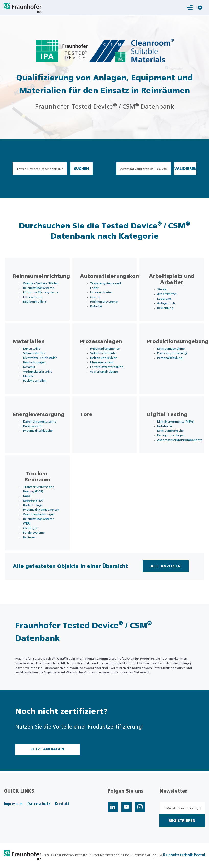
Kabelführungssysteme (40, 422)
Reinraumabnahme (171, 349)
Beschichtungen (34, 362)
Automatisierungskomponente (122, 276)
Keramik (29, 367)
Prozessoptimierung (172, 353)
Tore (86, 415)
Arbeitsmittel (167, 294)
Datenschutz (39, 804)
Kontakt (62, 804)
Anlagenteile (166, 303)
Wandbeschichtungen (39, 514)
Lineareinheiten (101, 292)
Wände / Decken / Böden (41, 283)
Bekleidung (165, 308)
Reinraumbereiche (170, 431)
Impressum (13, 804)
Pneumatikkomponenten (41, 510)
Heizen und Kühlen (104, 358)
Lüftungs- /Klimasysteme (41, 292)
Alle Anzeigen (166, 566)
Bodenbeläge (33, 505)
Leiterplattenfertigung (107, 367)
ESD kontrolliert (35, 302)
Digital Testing (167, 415)
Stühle (162, 289)
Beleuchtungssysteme (39, 288)
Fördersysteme (34, 533)
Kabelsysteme (33, 426)
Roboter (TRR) (33, 501)
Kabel (27, 496)
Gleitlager (30, 528)
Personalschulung (170, 358)
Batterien (30, 537)
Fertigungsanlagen (171, 435)
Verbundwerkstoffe (38, 372)
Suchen (81, 169)
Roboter (96, 306)
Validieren (185, 169)
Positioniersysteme (104, 302)
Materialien (29, 342)
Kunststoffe (32, 349)
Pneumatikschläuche (38, 431)
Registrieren (182, 821)
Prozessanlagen (101, 342)
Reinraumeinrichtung (41, 276)
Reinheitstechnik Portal (184, 855)
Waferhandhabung (104, 372)
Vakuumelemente (103, 353)
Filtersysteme (33, 297)
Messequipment (102, 362)
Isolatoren (165, 426)
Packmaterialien (35, 381)
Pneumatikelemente (105, 349)
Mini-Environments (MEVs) (176, 422)
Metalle (28, 376)
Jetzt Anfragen (48, 749)
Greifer (95, 297)
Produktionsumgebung (178, 342)
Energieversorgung (39, 415)
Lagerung (164, 299)
